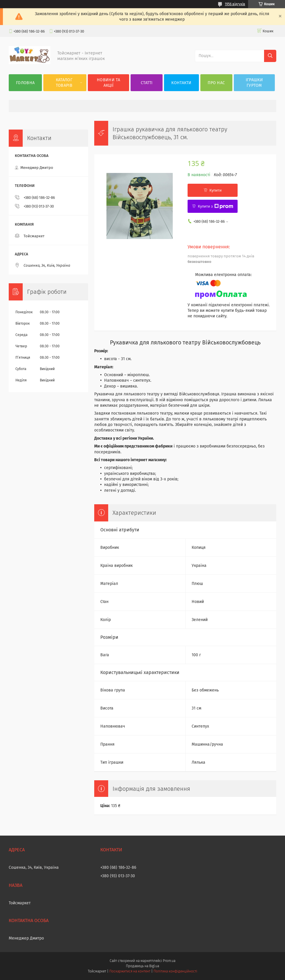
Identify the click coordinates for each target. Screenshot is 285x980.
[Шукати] (270, 56)
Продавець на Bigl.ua (142, 966)
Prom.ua (169, 961)
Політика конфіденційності (175, 971)
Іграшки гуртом (254, 83)
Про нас (216, 83)
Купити (215, 190)
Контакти (181, 83)
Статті (147, 83)
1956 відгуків (235, 4)
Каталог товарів (64, 83)
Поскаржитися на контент (130, 971)
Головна (25, 83)
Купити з (215, 206)
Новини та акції (108, 83)
